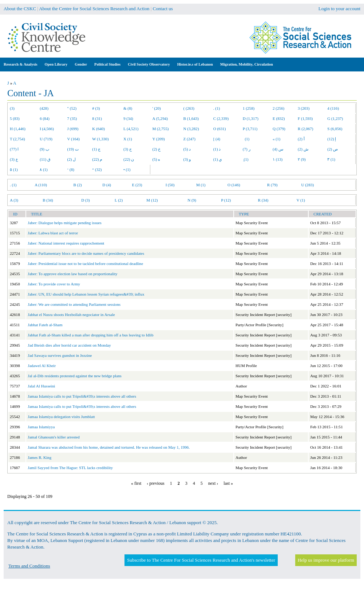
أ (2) (301, 139)
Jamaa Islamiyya (41, 427)
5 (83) (15, 118)
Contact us (163, 9)
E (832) (279, 118)
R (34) (263, 200)
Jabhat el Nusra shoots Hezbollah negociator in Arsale (71, 315)
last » (228, 483)
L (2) (119, 200)
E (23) (137, 185)
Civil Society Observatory (149, 64)
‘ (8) (71, 169)
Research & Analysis (21, 64)
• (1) (127, 169)
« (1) (276, 139)
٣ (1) (331, 159)
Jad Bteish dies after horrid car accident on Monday (69, 345)
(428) (44, 108)
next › (213, 483)
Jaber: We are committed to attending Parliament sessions (74, 304)
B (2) (78, 185)
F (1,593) (305, 118)
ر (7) (247, 149)
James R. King (39, 457)
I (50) (170, 185)
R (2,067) (305, 129)
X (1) (128, 139)
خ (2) (157, 149)
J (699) (73, 129)
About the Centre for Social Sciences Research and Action (94, 9)
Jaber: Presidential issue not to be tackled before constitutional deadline (85, 264)
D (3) (86, 200)
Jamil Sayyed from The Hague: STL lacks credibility (70, 468)
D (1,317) (251, 118)
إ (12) (332, 139)
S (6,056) (335, 129)
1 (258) (249, 108)
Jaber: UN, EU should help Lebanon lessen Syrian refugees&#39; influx (86, 294)
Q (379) (279, 129)
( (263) (189, 108)
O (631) (220, 129)
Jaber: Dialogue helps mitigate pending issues (64, 223)
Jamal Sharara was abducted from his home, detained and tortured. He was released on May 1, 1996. (109, 447)
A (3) (14, 200)
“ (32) (97, 169)
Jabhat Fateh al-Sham (45, 325)
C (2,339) (221, 118)
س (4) (278, 149)
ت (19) (73, 149)
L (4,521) (131, 129)
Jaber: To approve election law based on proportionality (72, 274)
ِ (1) (246, 159)
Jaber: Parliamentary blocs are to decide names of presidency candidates (86, 253)
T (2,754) (17, 139)
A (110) (41, 185)
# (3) (96, 108)
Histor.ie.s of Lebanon (195, 64)
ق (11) (45, 159)
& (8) (128, 108)
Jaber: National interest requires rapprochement (66, 243)
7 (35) (72, 118)
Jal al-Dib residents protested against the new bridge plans (74, 376)
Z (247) (190, 139)
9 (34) (128, 118)
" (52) (72, 108)
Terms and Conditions (29, 566)
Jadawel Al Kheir (42, 366)
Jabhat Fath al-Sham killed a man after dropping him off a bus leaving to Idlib (90, 335)
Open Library (56, 64)
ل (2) (72, 159)
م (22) (97, 159)
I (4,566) (47, 129)
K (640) (98, 129)
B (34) (48, 200)
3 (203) (304, 108)
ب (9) (44, 149)
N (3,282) (191, 129)
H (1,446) (18, 129)
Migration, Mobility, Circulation (247, 64)
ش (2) (303, 149)
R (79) (272, 185)
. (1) (217, 108)
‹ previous (155, 483)
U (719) (46, 139)
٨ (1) (44, 169)
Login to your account (339, 9)
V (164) (74, 139)
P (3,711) (250, 129)
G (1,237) (335, 118)
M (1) (201, 185)
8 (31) (97, 118)
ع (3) (14, 159)
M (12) (152, 200)
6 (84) (45, 118)
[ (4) (217, 139)
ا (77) (14, 149)
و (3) (187, 159)
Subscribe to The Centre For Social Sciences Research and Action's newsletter (201, 560)
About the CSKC (20, 9)
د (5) (187, 149)
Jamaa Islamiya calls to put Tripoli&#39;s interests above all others (82, 396)
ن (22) (129, 159)
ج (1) (96, 149)
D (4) (107, 185)
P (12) (226, 200)
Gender (81, 64)
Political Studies (107, 64)
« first (136, 483)
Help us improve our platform (326, 560)
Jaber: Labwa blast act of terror (53, 233)
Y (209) (159, 139)
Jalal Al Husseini (41, 386)
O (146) (234, 185)
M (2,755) (161, 129)
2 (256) (278, 108)
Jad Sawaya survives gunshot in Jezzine (60, 355)
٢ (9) (302, 159)
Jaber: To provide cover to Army (54, 284)
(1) (246, 139)
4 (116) (333, 108)
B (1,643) (191, 118)
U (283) (307, 185)
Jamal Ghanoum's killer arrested (54, 437)
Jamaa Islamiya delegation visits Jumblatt (61, 417)
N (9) (192, 200)
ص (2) (333, 149)
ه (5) (157, 159)
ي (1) (218, 159)
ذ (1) (217, 149)
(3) (12, 108)
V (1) (300, 200)
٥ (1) (14, 169)
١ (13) (278, 159)
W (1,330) (100, 139)
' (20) (157, 108)
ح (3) (128, 149)
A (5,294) (160, 118)
